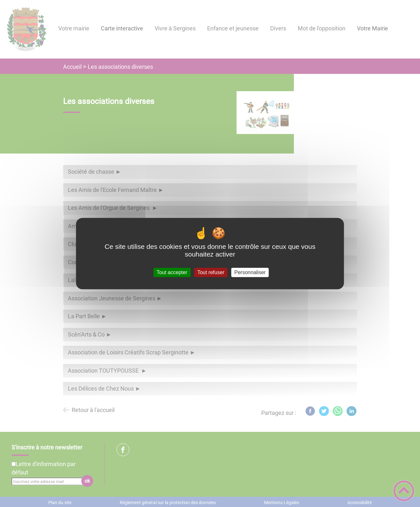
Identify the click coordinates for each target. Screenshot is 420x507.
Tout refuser (211, 272)
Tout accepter (172, 272)
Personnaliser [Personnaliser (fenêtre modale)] (250, 272)
